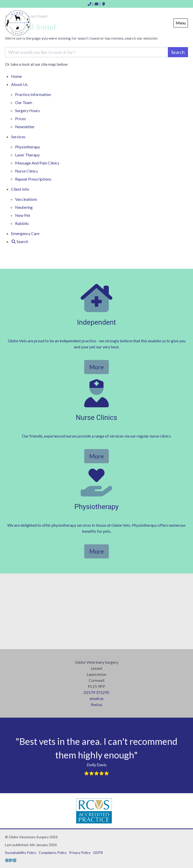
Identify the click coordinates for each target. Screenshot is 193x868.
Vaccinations (26, 199)
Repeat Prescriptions (33, 179)
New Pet (23, 215)
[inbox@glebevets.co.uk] (96, 4)
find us (97, 704)
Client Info (20, 189)
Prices (20, 119)
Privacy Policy (80, 853)
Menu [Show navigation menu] (181, 23)
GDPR (98, 853)
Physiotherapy (28, 147)
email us (97, 698)
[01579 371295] (89, 4)
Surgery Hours (28, 110)
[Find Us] (104, 4)
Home (16, 76)
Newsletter (25, 127)
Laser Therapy (27, 155)
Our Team (24, 102)
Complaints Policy (53, 853)
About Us (19, 84)
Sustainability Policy (21, 853)
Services (18, 137)
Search (178, 52)
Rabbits (22, 223)
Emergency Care (25, 233)
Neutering (24, 207)
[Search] (20, 241)
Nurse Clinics (27, 171)
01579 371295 (96, 692)
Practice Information (33, 94)
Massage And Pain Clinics (37, 163)
